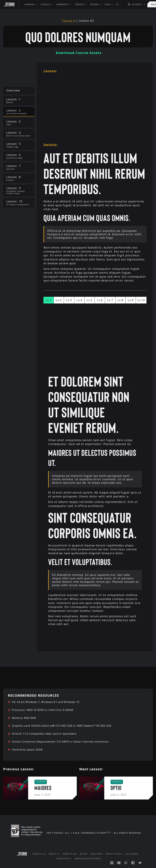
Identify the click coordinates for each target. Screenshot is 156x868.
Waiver (84, 854)
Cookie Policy (64, 859)
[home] (11, 4)
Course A (69, 21)
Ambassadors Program (88, 859)
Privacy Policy (114, 854)
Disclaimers (132, 854)
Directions (97, 854)
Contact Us (39, 854)
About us (54, 854)
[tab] (49, 300)
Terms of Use (70, 854)
